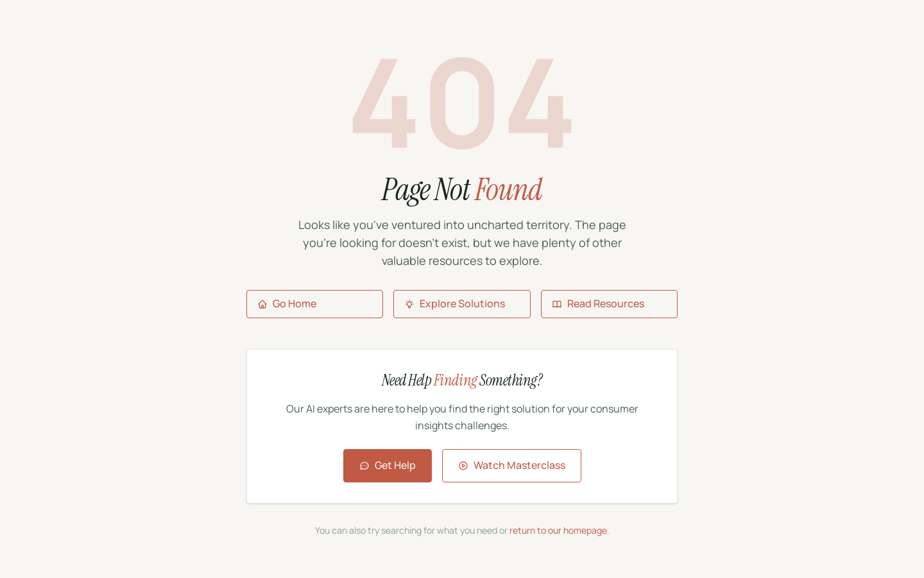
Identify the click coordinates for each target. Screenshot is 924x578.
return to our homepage (558, 530)
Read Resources (598, 303)
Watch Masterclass (512, 465)
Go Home (287, 303)
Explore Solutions (455, 303)
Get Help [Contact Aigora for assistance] (388, 465)
